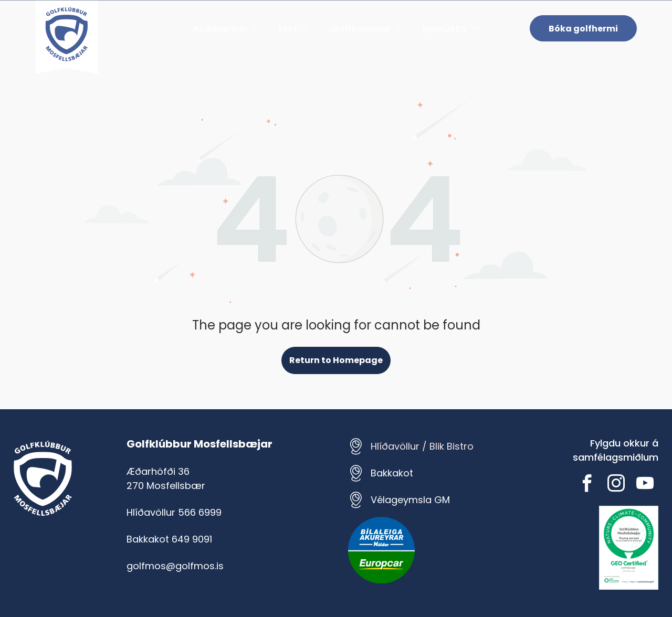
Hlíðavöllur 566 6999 (174, 512)
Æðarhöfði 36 (158, 471)
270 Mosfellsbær (166, 486)
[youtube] (645, 485)
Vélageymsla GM (410, 500)
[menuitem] (226, 29)
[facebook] (587, 485)
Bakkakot (392, 473)
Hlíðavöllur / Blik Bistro (422, 446)
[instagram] (616, 485)
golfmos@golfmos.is (175, 566)
